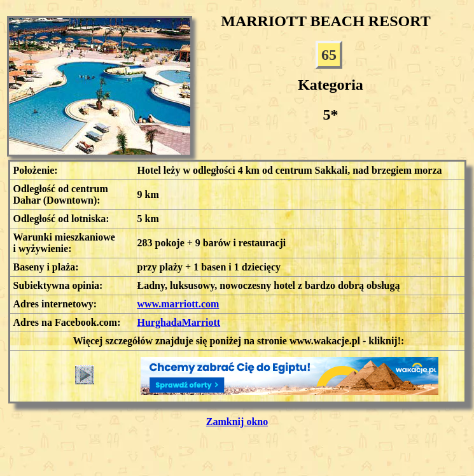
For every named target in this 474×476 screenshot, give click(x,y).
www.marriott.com (178, 304)
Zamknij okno (237, 422)
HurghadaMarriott (179, 322)
